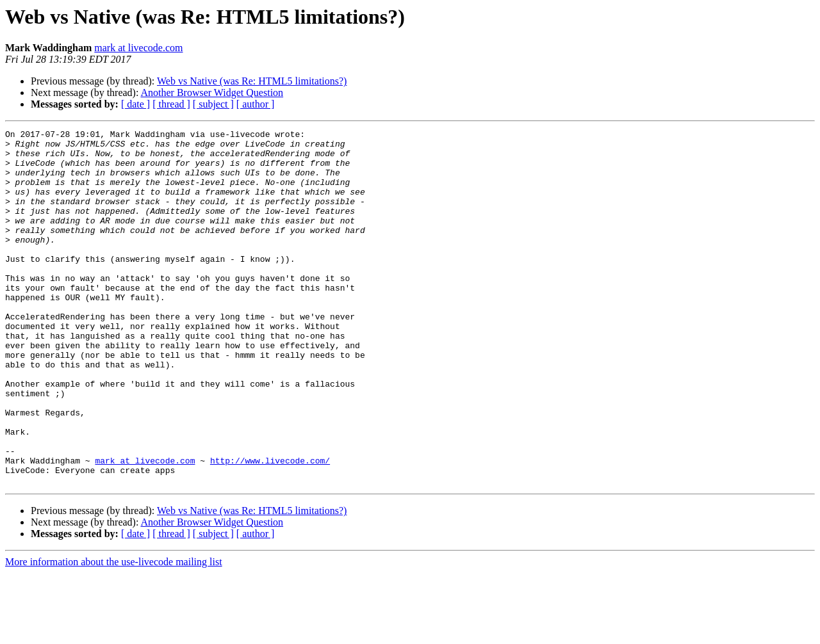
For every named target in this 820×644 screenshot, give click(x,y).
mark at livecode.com (138, 48)
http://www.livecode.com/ (270, 527)
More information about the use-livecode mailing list (114, 633)
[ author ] (256, 104)
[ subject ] (213, 104)
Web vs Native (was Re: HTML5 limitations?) (252, 81)
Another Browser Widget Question (212, 93)
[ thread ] (171, 104)
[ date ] (135, 104)
